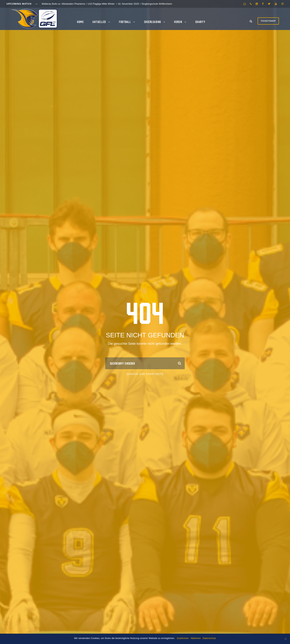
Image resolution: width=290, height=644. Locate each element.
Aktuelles (99, 22)
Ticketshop (268, 21)
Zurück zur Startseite (145, 374)
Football (125, 22)
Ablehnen (196, 638)
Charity (200, 22)
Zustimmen (183, 638)
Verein (178, 22)
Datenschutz (209, 638)
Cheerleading (152, 22)
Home (80, 22)
